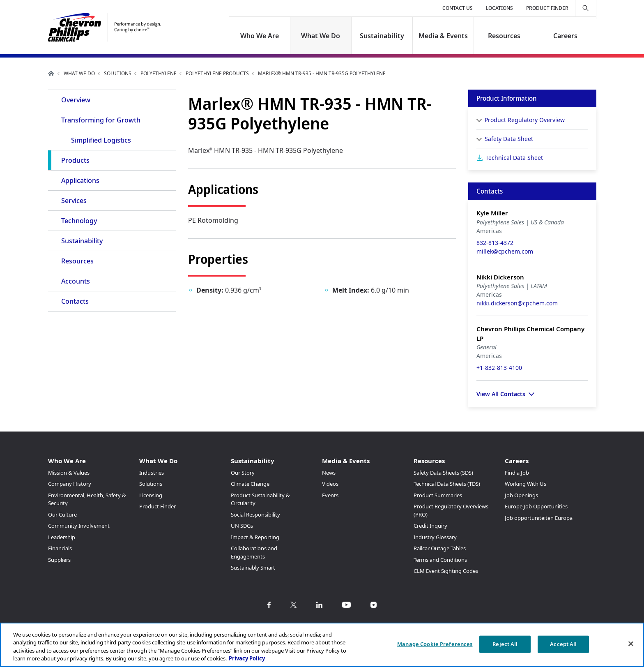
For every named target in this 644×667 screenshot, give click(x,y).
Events (330, 495)
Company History (70, 484)
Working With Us (526, 484)
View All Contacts (501, 394)
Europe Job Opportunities (536, 506)
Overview (76, 100)
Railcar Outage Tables (440, 548)
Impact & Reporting (255, 537)
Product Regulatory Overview (525, 120)
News (329, 473)
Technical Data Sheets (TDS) (447, 484)
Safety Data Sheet (509, 139)
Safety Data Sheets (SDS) (443, 473)
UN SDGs (242, 526)
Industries (152, 473)
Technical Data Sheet (514, 158)
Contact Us (458, 8)
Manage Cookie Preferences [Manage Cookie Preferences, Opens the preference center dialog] (435, 644)
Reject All (505, 644)
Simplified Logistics (101, 140)
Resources (504, 36)
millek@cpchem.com (505, 251)
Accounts (76, 281)
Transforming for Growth (101, 120)
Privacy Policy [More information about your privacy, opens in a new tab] (247, 658)
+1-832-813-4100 (499, 368)
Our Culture (62, 515)
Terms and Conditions (440, 560)
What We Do (321, 36)
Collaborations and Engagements (254, 552)
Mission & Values (69, 473)
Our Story (243, 473)
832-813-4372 (495, 243)
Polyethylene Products (217, 73)
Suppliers (59, 560)
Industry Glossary (435, 537)
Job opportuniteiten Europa (539, 518)
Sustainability (382, 36)
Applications (80, 180)
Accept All (563, 644)
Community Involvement (79, 526)
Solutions (118, 73)
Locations (499, 8)
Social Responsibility (255, 515)
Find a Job (517, 473)
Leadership (62, 537)
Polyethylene (159, 73)
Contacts (75, 301)
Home (51, 73)
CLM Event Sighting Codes (446, 571)
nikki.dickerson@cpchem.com (517, 303)
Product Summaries (438, 495)
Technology (79, 221)
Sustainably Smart (253, 568)
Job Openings (521, 495)
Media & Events (443, 36)
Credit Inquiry (430, 526)
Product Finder (547, 8)
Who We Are (260, 36)
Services (74, 201)
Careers (565, 36)
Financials (60, 548)
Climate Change (250, 484)
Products (75, 160)
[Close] (631, 644)
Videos (330, 484)
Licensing (151, 495)
